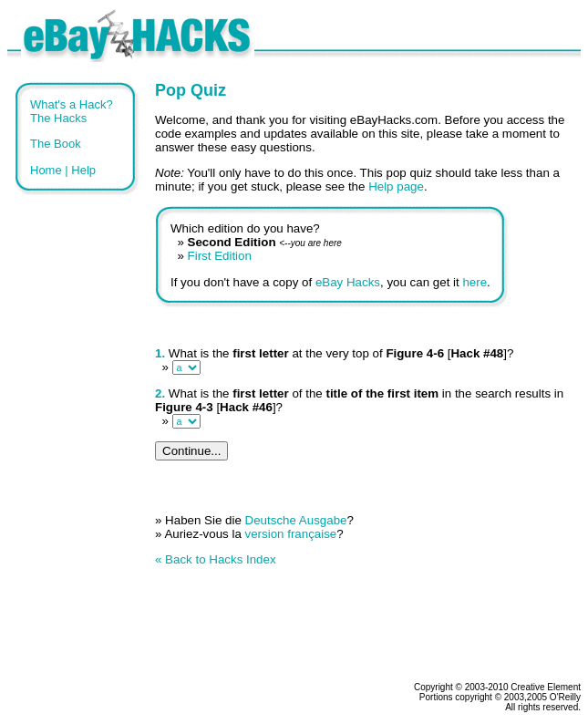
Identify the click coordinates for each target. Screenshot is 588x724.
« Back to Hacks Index (216, 559)
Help (83, 170)
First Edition (220, 256)
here (475, 282)
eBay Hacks (348, 282)
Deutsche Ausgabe (296, 520)
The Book (56, 144)
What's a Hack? (72, 104)
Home (46, 170)
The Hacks (58, 118)
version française (291, 534)
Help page (396, 186)
